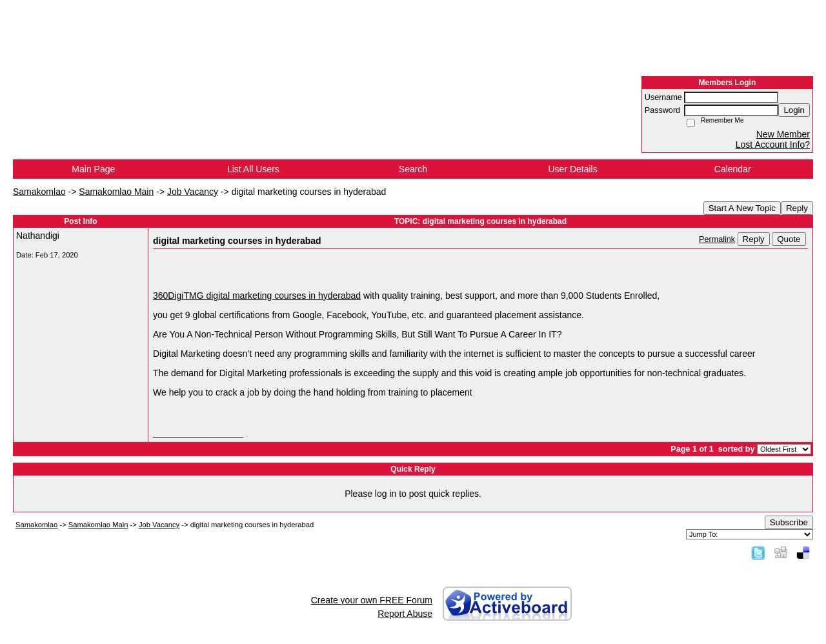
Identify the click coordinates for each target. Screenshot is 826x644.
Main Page (93, 169)
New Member (783, 134)
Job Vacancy (193, 192)
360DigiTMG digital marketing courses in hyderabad (257, 296)
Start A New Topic (742, 208)
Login (794, 110)
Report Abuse (405, 614)
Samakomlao (39, 192)
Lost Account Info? (773, 145)
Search (413, 169)
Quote (789, 239)
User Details (572, 169)
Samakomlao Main (116, 192)
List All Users (253, 169)
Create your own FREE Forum (372, 600)
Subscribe (789, 522)
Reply (797, 208)
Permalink (717, 239)
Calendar (733, 169)
